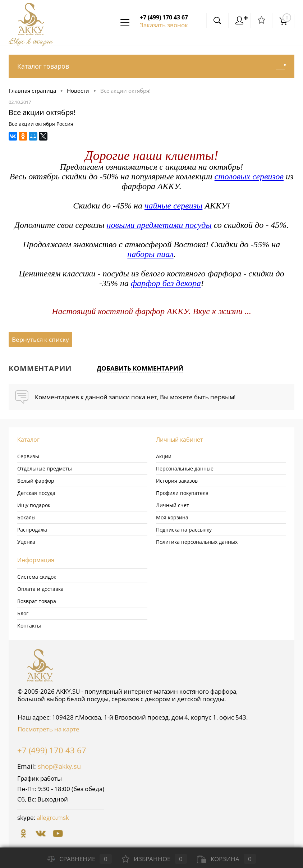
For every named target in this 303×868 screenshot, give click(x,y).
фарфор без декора (166, 283)
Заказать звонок (164, 25)
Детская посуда (36, 493)
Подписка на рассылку (184, 530)
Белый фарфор (36, 481)
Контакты (29, 626)
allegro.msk (53, 818)
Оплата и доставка (40, 589)
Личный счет (173, 505)
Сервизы (28, 456)
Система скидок (37, 577)
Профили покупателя (182, 493)
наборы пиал (150, 254)
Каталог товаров (151, 66)
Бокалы (26, 517)
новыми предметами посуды (159, 225)
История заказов (177, 481)
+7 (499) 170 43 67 (52, 750)
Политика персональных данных (197, 542)
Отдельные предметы (45, 469)
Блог (23, 613)
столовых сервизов (249, 176)
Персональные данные (185, 469)
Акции (164, 456)
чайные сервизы (173, 206)
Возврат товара (37, 601)
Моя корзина (172, 517)
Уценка (26, 542)
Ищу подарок (34, 505)
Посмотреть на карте (49, 729)
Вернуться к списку (40, 339)
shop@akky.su (59, 766)
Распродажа (32, 530)
